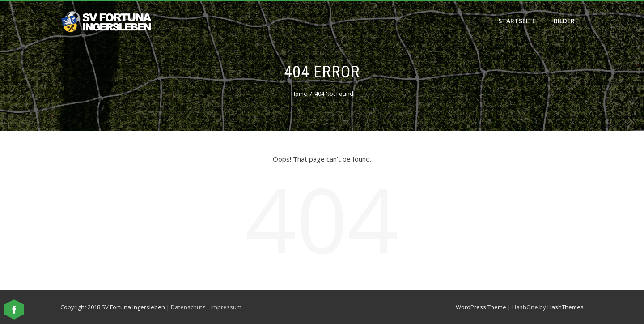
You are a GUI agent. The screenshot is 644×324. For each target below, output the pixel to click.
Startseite (517, 21)
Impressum (226, 307)
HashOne (525, 307)
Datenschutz (188, 307)
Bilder (564, 21)
